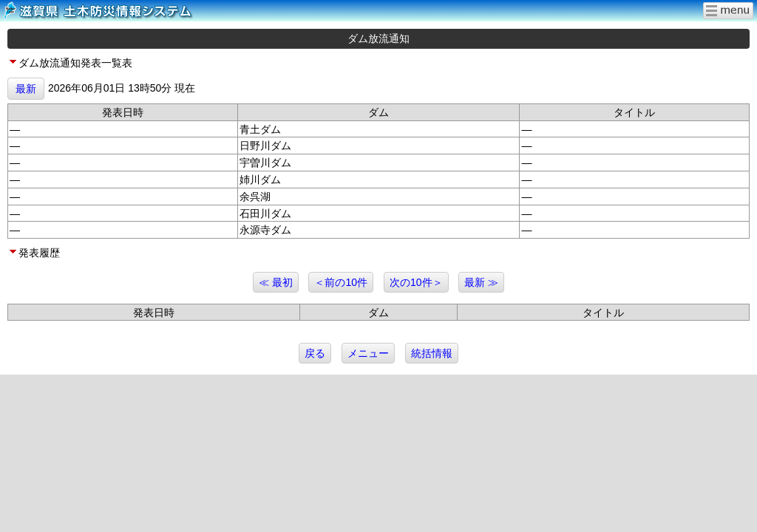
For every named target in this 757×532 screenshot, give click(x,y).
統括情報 (432, 353)
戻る (315, 353)
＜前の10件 (341, 282)
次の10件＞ (416, 282)
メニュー (368, 353)
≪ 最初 (276, 282)
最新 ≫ (481, 282)
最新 (26, 89)
